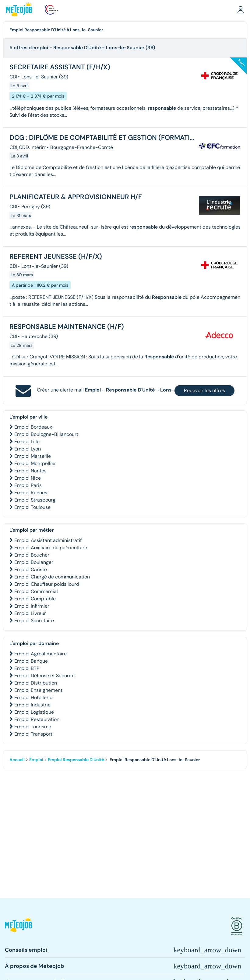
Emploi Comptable (35, 599)
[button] (241, 9)
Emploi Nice (28, 478)
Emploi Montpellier (35, 463)
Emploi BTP (27, 668)
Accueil (17, 760)
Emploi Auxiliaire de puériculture (51, 548)
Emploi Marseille (33, 456)
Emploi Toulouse (32, 507)
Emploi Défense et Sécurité (44, 676)
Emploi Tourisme (33, 727)
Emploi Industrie (32, 705)
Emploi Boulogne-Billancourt (46, 434)
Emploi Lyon (28, 449)
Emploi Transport (33, 734)
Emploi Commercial (36, 591)
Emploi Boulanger (34, 562)
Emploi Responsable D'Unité (76, 760)
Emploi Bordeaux (33, 427)
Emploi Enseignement (38, 690)
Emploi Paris (28, 485)
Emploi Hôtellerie (33, 697)
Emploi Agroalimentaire (40, 654)
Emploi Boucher (32, 555)
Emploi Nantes (30, 471)
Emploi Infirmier (32, 606)
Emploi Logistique (34, 712)
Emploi (36, 760)
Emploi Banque (31, 661)
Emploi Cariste (31, 569)
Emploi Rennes (31, 493)
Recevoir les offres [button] (204, 390)
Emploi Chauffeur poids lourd (47, 584)
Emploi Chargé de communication (52, 577)
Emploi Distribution (36, 683)
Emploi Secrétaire (34, 621)
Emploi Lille (27, 442)
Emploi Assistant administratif (48, 540)
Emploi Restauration (37, 719)
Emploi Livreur (30, 613)
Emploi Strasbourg (35, 500)
